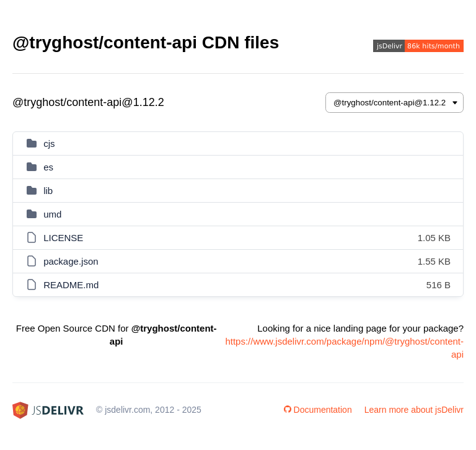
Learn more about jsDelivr (414, 410)
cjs (49, 143)
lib (48, 191)
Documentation (318, 410)
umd (52, 214)
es (48, 167)
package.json (71, 261)
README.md (71, 285)
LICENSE (63, 238)
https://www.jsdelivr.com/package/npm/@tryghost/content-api (344, 348)
